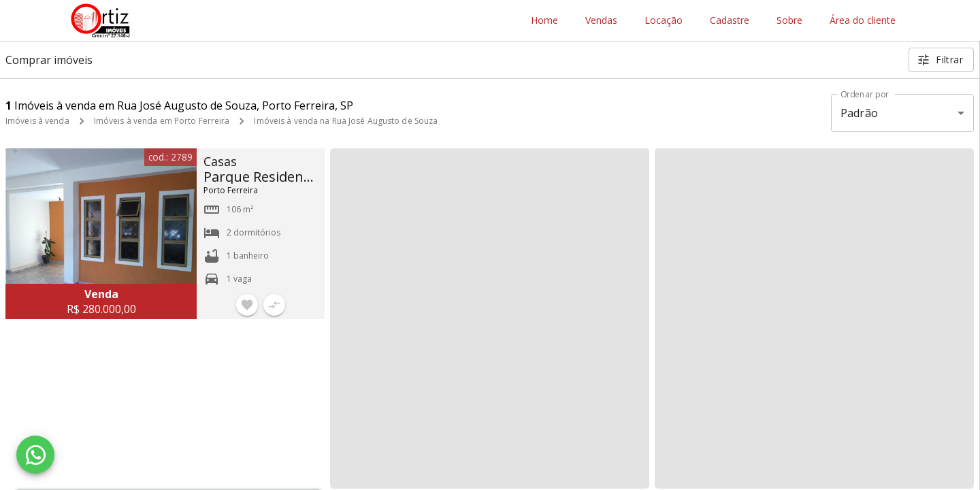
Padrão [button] (859, 113)
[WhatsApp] (35, 455)
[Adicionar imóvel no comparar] (274, 305)
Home (544, 21)
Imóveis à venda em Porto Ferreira (162, 121)
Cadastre (730, 21)
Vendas (601, 21)
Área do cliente (863, 21)
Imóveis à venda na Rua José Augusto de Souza (346, 121)
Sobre (789, 21)
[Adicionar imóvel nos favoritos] (247, 305)
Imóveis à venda (37, 121)
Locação (664, 21)
